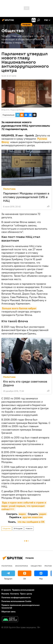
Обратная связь (8, 612)
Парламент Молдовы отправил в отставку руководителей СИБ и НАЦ (26, 197)
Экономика (21, 566)
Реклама (5, 594)
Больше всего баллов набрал (19, 308)
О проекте (6, 590)
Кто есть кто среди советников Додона (25, 383)
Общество (7, 528)
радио (42, 514)
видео (23, 514)
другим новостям (32, 517)
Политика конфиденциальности (16, 597)
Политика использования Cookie (16, 601)
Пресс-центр (26, 594)
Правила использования (23, 590)
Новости (29, 528)
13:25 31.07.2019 (9, 76)
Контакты (15, 594)
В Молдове (18, 528)
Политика (9, 189)
